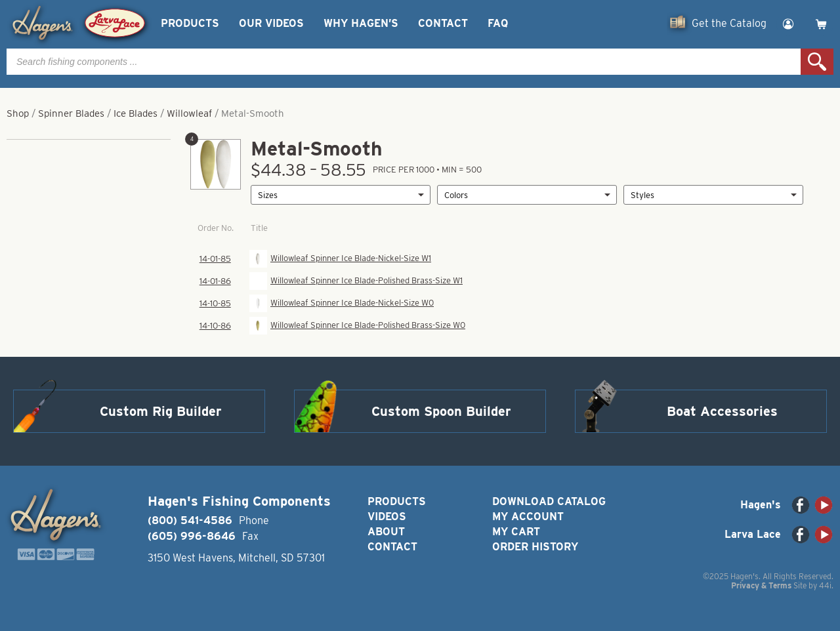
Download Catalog (549, 501)
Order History (535, 547)
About (386, 532)
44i (825, 585)
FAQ (498, 23)
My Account (528, 517)
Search (817, 62)
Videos (387, 517)
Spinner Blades (71, 113)
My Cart (516, 532)
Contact (443, 23)
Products (190, 23)
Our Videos (271, 23)
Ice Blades (136, 113)
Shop (18, 113)
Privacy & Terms (761, 585)
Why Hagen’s (361, 23)
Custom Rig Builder (161, 411)
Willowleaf (189, 113)
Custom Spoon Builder (441, 411)
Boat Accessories (722, 411)
